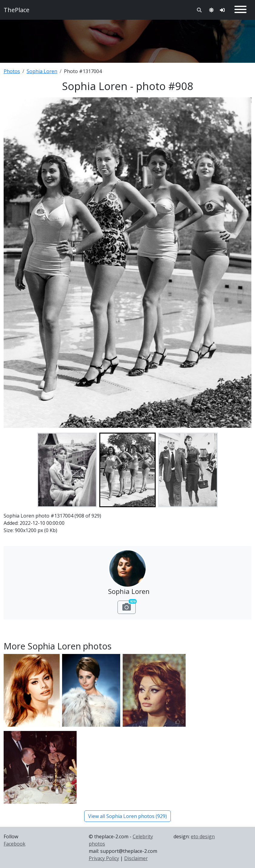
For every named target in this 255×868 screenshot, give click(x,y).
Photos (12, 71)
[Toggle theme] (211, 10)
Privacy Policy (104, 858)
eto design (203, 836)
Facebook (15, 844)
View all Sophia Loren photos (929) (127, 816)
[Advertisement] (127, 40)
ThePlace (17, 10)
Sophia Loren (42, 71)
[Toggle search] (199, 10)
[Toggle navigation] (240, 10)
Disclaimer (136, 858)
